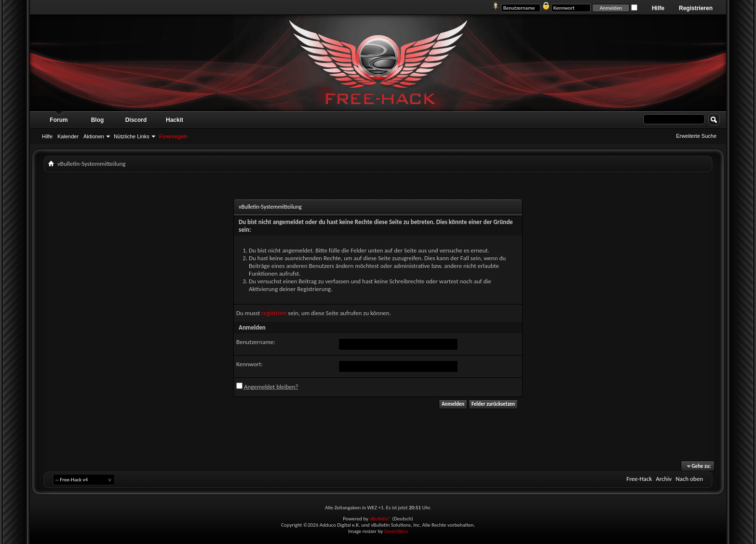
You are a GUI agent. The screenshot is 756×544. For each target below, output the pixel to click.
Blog (98, 120)
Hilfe (658, 8)
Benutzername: (256, 342)
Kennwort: (250, 364)
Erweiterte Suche (696, 136)
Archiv (664, 479)
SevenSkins (396, 531)
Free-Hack (639, 479)
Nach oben (689, 479)
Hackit (175, 120)
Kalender (68, 136)
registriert (274, 313)
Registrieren (696, 8)
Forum (59, 120)
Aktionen (94, 136)
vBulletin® (380, 519)
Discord (136, 120)
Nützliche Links (132, 136)
